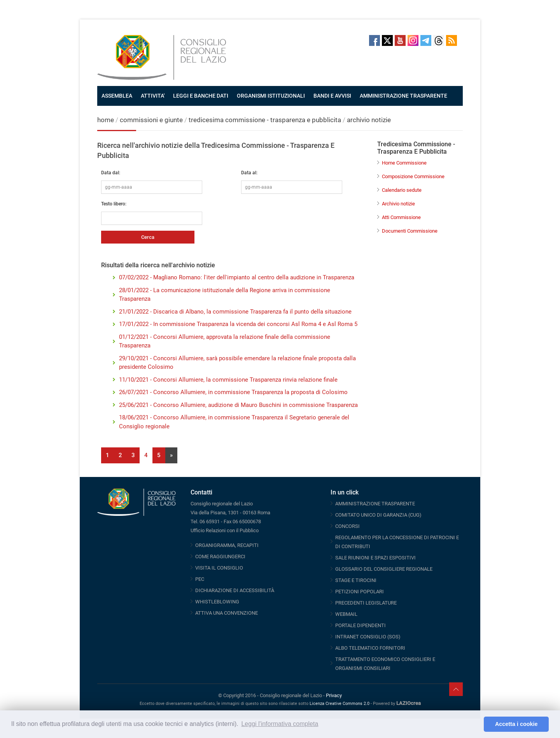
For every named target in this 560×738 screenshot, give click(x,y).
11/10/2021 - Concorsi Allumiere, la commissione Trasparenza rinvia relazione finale (228, 380)
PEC (200, 579)
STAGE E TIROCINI (356, 580)
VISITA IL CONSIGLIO (219, 568)
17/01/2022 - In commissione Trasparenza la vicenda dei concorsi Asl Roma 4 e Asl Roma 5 (238, 324)
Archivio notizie (398, 204)
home (106, 120)
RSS (451, 40)
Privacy (334, 695)
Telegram (426, 40)
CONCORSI (347, 526)
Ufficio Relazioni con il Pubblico (225, 530)
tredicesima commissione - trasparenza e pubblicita (265, 120)
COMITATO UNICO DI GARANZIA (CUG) (378, 515)
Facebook (374, 40)
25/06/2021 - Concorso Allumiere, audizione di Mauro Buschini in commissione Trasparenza (238, 405)
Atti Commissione (401, 217)
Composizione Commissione (413, 176)
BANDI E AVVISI (332, 96)
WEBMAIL (346, 614)
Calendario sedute (402, 190)
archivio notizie (369, 120)
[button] (476, 724)
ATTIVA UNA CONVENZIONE (227, 613)
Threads (439, 40)
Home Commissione (404, 163)
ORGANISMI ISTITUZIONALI (271, 96)
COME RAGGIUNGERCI (220, 557)
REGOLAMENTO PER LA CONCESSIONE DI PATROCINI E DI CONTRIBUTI (397, 542)
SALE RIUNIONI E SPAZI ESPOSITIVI (375, 558)
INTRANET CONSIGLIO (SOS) (368, 637)
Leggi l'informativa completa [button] (280, 724)
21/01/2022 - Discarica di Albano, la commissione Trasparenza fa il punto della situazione (235, 312)
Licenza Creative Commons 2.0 (339, 704)
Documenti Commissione (410, 231)
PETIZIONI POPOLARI (360, 592)
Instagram (413, 40)
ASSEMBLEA (117, 96)
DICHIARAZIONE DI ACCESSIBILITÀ (235, 590)
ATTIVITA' (153, 96)
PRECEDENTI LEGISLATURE (366, 603)
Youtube (400, 40)
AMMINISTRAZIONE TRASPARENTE (403, 96)
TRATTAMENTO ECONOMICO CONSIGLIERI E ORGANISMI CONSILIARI (385, 664)
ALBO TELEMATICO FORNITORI (370, 648)
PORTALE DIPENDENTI (360, 625)
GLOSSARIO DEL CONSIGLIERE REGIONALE (384, 569)
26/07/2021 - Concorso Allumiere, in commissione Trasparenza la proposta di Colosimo (233, 392)
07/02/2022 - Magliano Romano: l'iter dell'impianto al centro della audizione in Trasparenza (237, 277)
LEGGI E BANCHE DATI (201, 96)
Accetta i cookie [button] (516, 724)
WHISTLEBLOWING (217, 602)
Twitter (387, 40)
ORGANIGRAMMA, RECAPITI (227, 545)
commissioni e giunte (151, 120)
